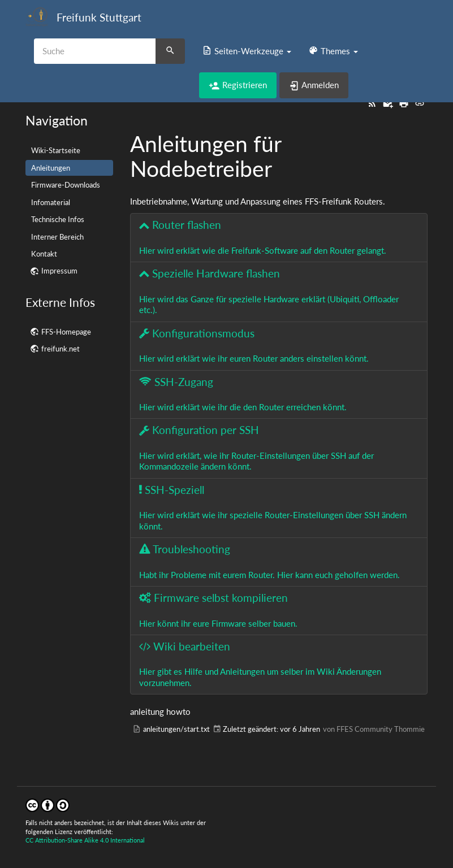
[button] (247, 51)
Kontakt (44, 254)
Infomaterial (51, 202)
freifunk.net (61, 349)
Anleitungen (51, 168)
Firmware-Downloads (66, 185)
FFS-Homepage (66, 332)
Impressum (59, 271)
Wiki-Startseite (56, 150)
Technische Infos (58, 219)
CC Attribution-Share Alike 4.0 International (85, 840)
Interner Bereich (57, 237)
